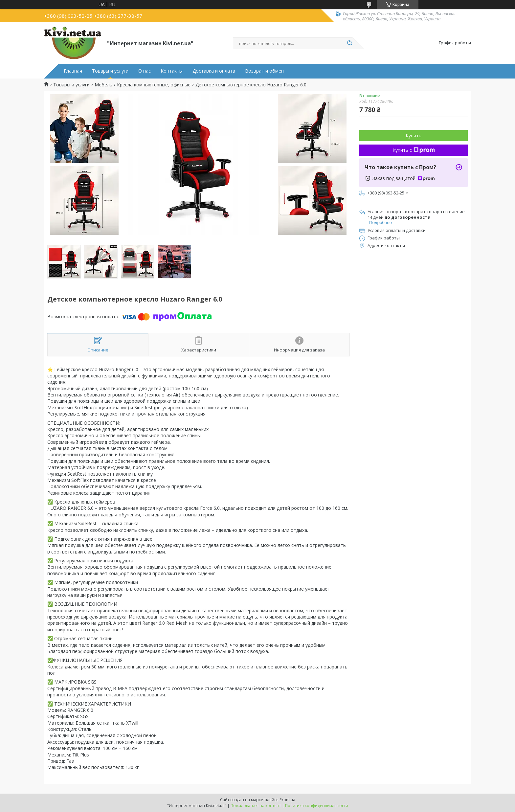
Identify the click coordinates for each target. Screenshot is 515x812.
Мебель (103, 85)
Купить (414, 135)
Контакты (172, 71)
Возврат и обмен (264, 71)
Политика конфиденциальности (317, 806)
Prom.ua (287, 800)
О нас (145, 71)
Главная (73, 71)
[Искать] (349, 43)
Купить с (414, 150)
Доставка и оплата (214, 71)
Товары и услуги (110, 71)
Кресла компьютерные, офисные (154, 85)
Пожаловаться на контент (256, 806)
